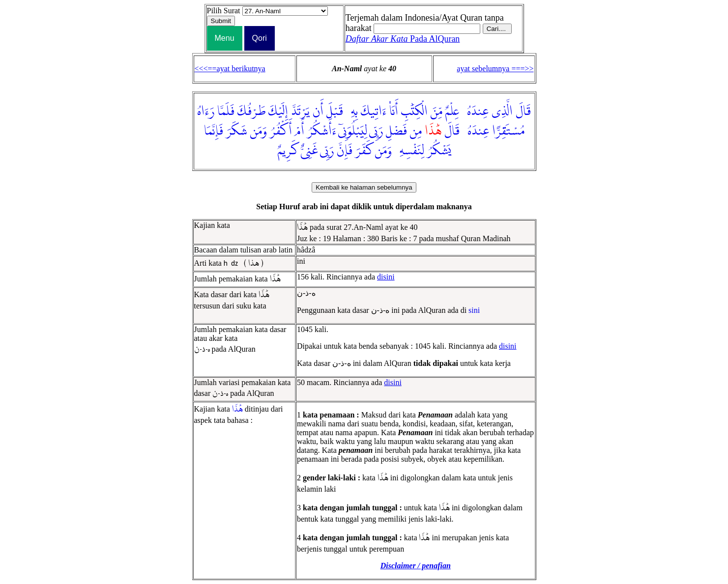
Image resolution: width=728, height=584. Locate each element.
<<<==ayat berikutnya (230, 69)
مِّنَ (437, 111)
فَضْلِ (396, 131)
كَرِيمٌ (288, 151)
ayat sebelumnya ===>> (495, 69)
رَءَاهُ (206, 111)
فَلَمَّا (226, 111)
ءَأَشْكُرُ (322, 131)
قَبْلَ (335, 111)
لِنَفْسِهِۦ (409, 151)
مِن (416, 131)
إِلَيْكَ (278, 111)
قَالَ (523, 111)
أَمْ (300, 131)
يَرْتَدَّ (300, 111)
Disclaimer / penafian (416, 566)
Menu (225, 38)
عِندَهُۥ (475, 111)
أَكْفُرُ (281, 131)
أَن (318, 111)
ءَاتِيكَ (374, 111)
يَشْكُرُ (439, 151)
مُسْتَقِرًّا (508, 131)
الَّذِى (502, 111)
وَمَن (259, 131)
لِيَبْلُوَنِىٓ (353, 131)
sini (474, 310)
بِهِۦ (352, 111)
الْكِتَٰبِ (414, 111)
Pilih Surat (224, 11)
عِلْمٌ (452, 111)
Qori (260, 38)
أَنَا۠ (394, 111)
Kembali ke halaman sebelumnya (364, 187)
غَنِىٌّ (309, 151)
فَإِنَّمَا (214, 131)
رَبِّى (376, 131)
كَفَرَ (364, 151)
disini (386, 277)
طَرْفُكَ (251, 111)
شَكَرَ (237, 131)
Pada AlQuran (403, 39)
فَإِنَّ (345, 151)
